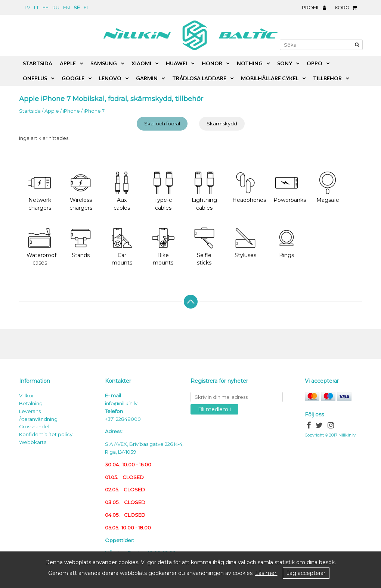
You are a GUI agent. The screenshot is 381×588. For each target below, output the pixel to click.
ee (46, 7)
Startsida (30, 111)
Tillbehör (327, 78)
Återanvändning (38, 419)
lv (27, 7)
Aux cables (122, 191)
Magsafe (328, 187)
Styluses (245, 243)
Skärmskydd (222, 123)
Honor (212, 63)
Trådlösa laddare (199, 78)
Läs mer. (266, 573)
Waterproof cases (41, 247)
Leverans (30, 411)
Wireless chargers (81, 191)
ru (56, 7)
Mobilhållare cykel (270, 78)
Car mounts (122, 247)
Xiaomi (141, 63)
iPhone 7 (94, 111)
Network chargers (40, 191)
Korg (348, 7)
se (77, 7)
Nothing (250, 63)
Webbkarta (33, 442)
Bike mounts (163, 247)
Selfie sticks (204, 247)
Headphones (249, 187)
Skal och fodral (162, 123)
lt (36, 7)
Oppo (315, 63)
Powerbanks (290, 187)
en (66, 7)
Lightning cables (204, 191)
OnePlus (35, 78)
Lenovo (110, 78)
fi (86, 7)
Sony (285, 63)
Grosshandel (34, 426)
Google (73, 78)
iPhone (71, 111)
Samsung (104, 63)
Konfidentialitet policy (46, 434)
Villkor (27, 395)
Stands (81, 243)
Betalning (31, 403)
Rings (286, 243)
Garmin (147, 78)
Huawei (176, 63)
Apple (52, 111)
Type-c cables (163, 191)
